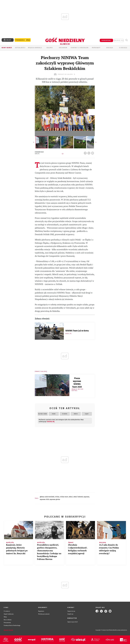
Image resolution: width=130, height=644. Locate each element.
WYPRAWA (86, 497)
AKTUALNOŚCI (20, 48)
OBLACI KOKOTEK (78, 497)
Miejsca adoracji (35, 48)
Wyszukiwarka (126, 40)
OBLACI (71, 497)
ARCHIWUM (63, 48)
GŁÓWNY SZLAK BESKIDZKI (47, 497)
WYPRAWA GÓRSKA (55, 499)
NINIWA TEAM (64, 497)
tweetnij (89, 152)
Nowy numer (7, 48)
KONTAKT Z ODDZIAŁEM (80, 48)
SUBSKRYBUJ (106, 40)
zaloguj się (119, 40)
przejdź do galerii (65, 74)
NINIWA (57, 497)
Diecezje (110, 48)
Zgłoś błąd (8, 630)
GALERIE (50, 48)
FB (86, 152)
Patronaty (96, 48)
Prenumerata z (23, 40)
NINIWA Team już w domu (77, 331)
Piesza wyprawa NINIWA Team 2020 (77, 383)
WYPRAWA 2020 (44, 499)
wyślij (93, 152)
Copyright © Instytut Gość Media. (104, 630)
